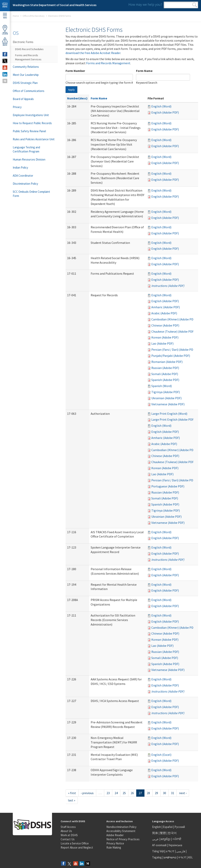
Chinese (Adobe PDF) (165, 325)
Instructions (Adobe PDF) (168, 286)
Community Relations (26, 67)
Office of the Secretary (34, 16)
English (157, 827)
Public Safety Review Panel (29, 131)
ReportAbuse (5, 41)
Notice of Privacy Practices (123, 839)
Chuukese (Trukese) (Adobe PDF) (173, 331)
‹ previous (87, 793)
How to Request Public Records (32, 123)
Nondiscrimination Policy (121, 827)
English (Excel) (161, 755)
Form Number (75, 71)
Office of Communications (29, 91)
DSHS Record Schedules (29, 49)
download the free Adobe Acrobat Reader (93, 53)
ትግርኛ (182, 857)
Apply (71, 90)
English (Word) (161, 106)
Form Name (144, 71)
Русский (180, 827)
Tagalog (157, 857)
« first (72, 793)
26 (132, 793)
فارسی (180, 851)
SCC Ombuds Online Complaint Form (31, 194)
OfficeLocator (5, 30)
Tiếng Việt (158, 851)
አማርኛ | (171, 851)
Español (168, 827)
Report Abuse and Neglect (77, 847)
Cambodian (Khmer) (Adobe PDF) (174, 319)
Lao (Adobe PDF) (162, 343)
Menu (5, 16)
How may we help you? (145, 4)
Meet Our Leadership (26, 75)
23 (108, 793)
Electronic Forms (23, 42)
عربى (155, 839)
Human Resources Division (29, 159)
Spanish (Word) (162, 386)
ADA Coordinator (23, 176)
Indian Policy (20, 167)
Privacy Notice (115, 843)
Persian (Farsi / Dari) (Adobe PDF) (174, 350)
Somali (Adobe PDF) (165, 374)
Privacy (17, 107)
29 (156, 793)
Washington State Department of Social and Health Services (55, 5)
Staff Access (68, 827)
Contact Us (68, 839)
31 (173, 793)
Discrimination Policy (25, 184)
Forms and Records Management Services (28, 57)
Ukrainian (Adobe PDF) (166, 398)
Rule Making (114, 847)
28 (148, 793)
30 (164, 793)
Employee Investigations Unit (31, 115)
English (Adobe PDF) (165, 112)
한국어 (172, 833)
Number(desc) (77, 98)
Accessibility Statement (121, 831)
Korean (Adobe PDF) (165, 337)
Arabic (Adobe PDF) (164, 313)
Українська (175, 845)
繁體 (163, 833)
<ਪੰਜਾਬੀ (177, 839)
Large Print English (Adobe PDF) (173, 419)
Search (195, 5)
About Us (66, 831)
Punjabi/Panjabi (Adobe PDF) (171, 356)
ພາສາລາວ (170, 857)
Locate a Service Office (75, 843)
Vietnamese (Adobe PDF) (168, 404)
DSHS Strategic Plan (25, 83)
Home (16, 16)
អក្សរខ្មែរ (166, 839)
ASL (190, 857)
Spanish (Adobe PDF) (165, 380)
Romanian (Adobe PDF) (167, 362)
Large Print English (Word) (169, 414)
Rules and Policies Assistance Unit (34, 139)
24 (116, 793)
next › (183, 793)
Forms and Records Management (108, 63)
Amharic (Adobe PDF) (166, 307)
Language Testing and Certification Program (26, 149)
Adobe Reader (115, 835)
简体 (155, 833)
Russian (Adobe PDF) (165, 368)
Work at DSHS (69, 835)
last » (72, 800)
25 (124, 793)
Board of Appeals (23, 99)
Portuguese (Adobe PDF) (168, 486)
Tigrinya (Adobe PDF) (166, 392)
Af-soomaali (159, 845)
